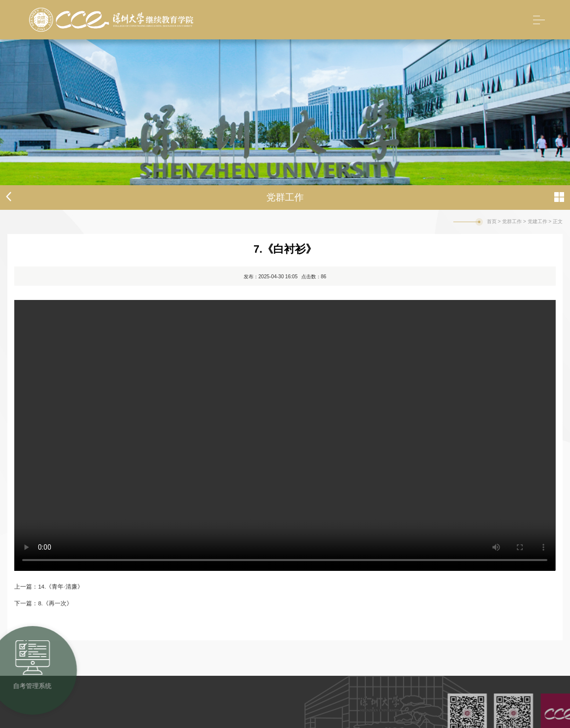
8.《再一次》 (55, 603)
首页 (492, 221)
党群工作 (512, 221)
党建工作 (538, 221)
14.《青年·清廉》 (60, 587)
